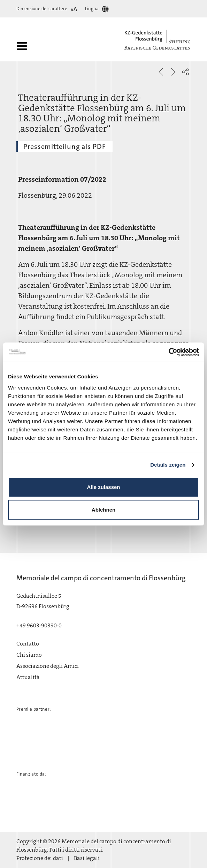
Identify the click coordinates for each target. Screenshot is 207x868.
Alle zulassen (103, 487)
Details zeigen (168, 465)
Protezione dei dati (40, 858)
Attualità (28, 677)
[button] (185, 72)
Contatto (28, 644)
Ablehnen (103, 510)
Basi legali (87, 858)
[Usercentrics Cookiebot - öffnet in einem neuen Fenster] (168, 352)
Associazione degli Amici (48, 666)
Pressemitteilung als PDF (64, 146)
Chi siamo (29, 655)
